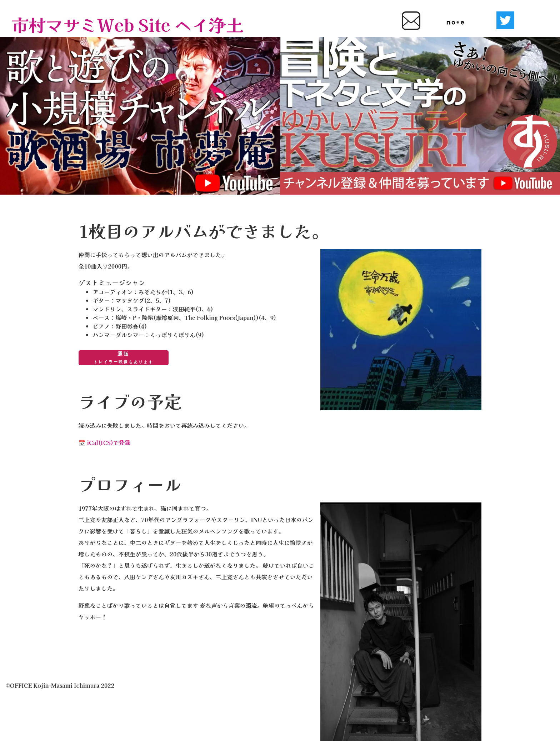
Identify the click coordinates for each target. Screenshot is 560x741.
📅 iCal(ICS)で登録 (104, 442)
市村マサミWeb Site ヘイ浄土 (127, 24)
